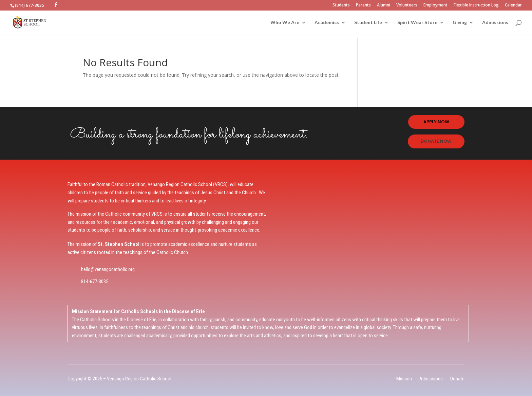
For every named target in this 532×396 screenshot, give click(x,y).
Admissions (495, 23)
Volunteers (407, 5)
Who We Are (285, 23)
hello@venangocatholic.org (108, 269)
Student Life (368, 23)
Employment (435, 5)
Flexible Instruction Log (476, 5)
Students (341, 5)
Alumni (384, 5)
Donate (457, 379)
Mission (404, 379)
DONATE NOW (436, 141)
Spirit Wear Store (417, 23)
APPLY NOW (436, 122)
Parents (363, 5)
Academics (327, 23)
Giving (460, 23)
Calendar (513, 5)
